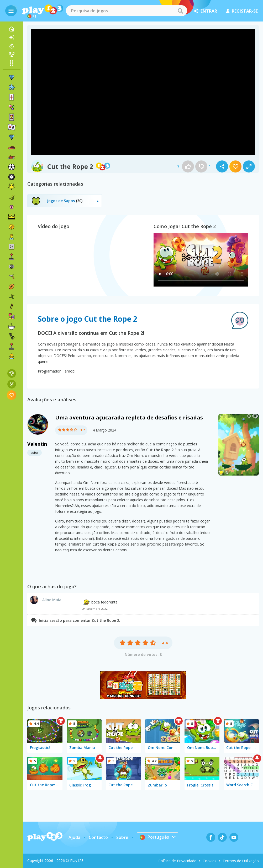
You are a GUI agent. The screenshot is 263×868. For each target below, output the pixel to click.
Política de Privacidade (177, 861)
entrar (205, 11)
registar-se (242, 11)
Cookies (209, 861)
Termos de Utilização (241, 861)
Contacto (98, 837)
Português (154, 837)
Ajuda (74, 837)
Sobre (122, 837)
